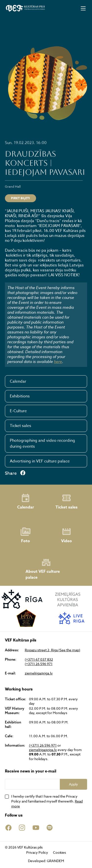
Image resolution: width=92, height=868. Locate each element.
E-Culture (18, 411)
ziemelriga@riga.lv (39, 673)
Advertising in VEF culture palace (40, 461)
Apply (73, 784)
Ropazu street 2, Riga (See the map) (53, 650)
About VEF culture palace (43, 569)
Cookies (59, 852)
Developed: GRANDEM (46, 861)
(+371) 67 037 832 (39, 659)
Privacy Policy (37, 852)
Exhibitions (20, 396)
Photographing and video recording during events (42, 443)
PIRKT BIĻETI (20, 198)
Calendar (18, 381)
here (58, 361)
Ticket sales (20, 426)
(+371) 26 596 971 (39, 664)
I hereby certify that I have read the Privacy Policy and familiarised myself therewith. (47, 801)
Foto (26, 535)
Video (66, 535)
